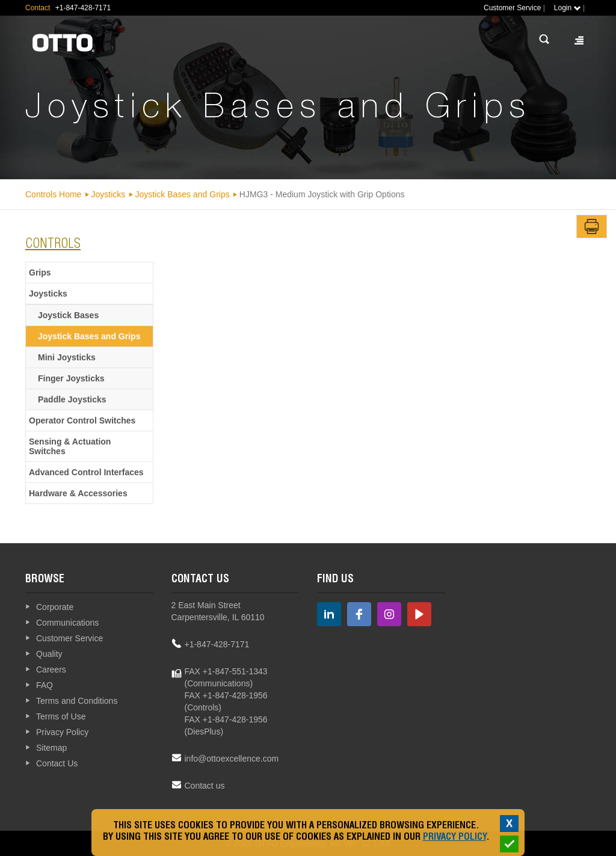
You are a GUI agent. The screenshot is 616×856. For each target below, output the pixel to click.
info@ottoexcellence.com (232, 759)
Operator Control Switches (82, 420)
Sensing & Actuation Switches (70, 446)
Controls (53, 245)
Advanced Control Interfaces (86, 472)
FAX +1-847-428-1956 (226, 695)
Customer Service (512, 8)
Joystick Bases (68, 315)
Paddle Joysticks (72, 399)
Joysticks (109, 194)
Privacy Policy (454, 838)
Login (568, 8)
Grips (40, 273)
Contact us (205, 786)
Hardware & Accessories (78, 493)
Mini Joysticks (67, 357)
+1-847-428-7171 (217, 644)
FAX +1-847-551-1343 (226, 671)
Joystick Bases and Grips (183, 194)
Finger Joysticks (71, 378)
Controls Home (53, 194)
